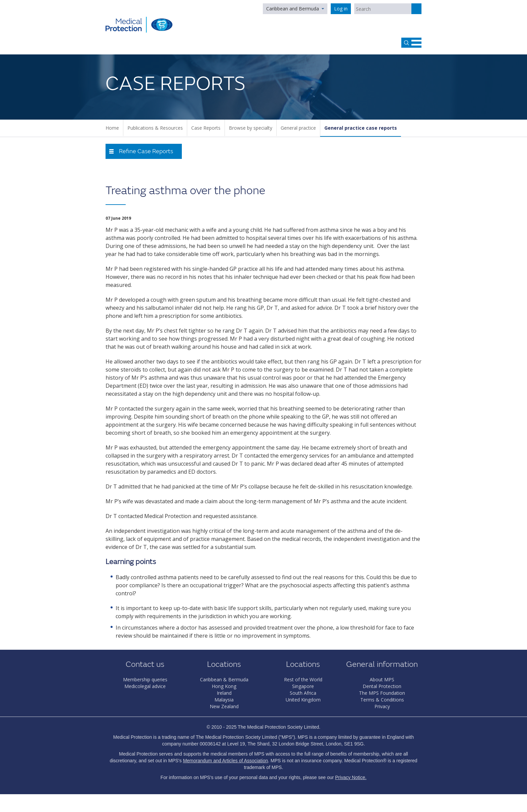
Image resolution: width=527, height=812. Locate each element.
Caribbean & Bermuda (224, 679)
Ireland (224, 693)
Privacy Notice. (351, 777)
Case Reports (206, 128)
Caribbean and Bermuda (293, 9)
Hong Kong (224, 686)
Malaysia (224, 700)
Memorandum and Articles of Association (225, 761)
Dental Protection (382, 686)
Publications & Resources (155, 128)
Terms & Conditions (382, 700)
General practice (298, 128)
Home (112, 128)
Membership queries (145, 679)
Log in (341, 9)
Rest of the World (303, 679)
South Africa (303, 693)
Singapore (303, 686)
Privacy (382, 706)
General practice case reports (361, 128)
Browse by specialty (251, 128)
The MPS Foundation (382, 693)
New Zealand (224, 706)
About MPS (382, 679)
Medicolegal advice (145, 686)
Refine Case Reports (146, 151)
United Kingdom (303, 700)
